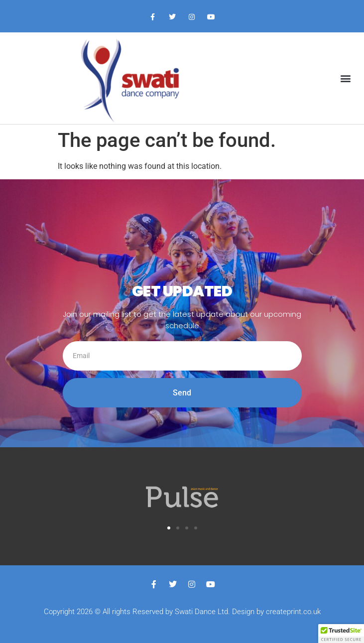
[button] (346, 78)
